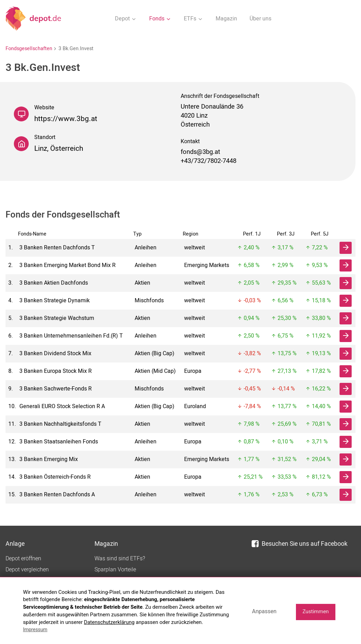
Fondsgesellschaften (29, 49)
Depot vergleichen (27, 570)
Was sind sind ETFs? (120, 559)
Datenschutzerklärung (109, 622)
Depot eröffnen (23, 559)
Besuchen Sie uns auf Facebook (300, 544)
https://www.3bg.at (66, 119)
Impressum (35, 629)
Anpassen (264, 611)
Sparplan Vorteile (115, 570)
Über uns (260, 19)
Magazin (226, 19)
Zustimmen (316, 611)
